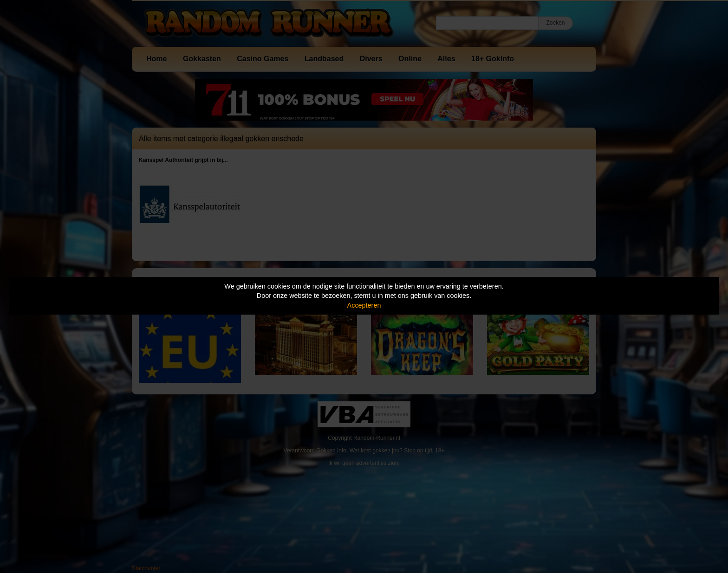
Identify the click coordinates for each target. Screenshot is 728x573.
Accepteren (364, 305)
